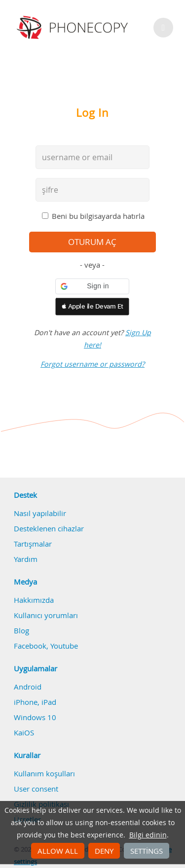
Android (28, 687)
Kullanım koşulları (44, 773)
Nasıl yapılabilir (40, 513)
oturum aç (92, 242)
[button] (92, 286)
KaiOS (24, 732)
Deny (104, 851)
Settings (147, 851)
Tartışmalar (33, 544)
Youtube (64, 646)
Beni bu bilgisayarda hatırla (98, 216)
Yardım (26, 559)
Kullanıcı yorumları (46, 615)
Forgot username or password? (92, 364)
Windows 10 (35, 717)
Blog (21, 630)
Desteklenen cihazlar (49, 528)
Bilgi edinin (148, 835)
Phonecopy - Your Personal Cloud (74, 28)
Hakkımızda (34, 600)
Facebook (30, 646)
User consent (36, 789)
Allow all (58, 851)
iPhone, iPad (35, 702)
